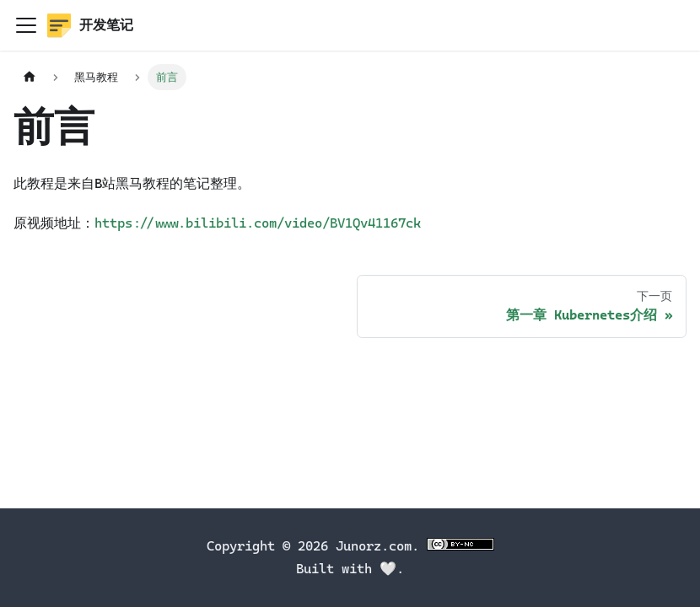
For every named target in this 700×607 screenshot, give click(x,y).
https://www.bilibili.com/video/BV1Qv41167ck (258, 223)
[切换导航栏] (26, 25)
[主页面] (30, 77)
